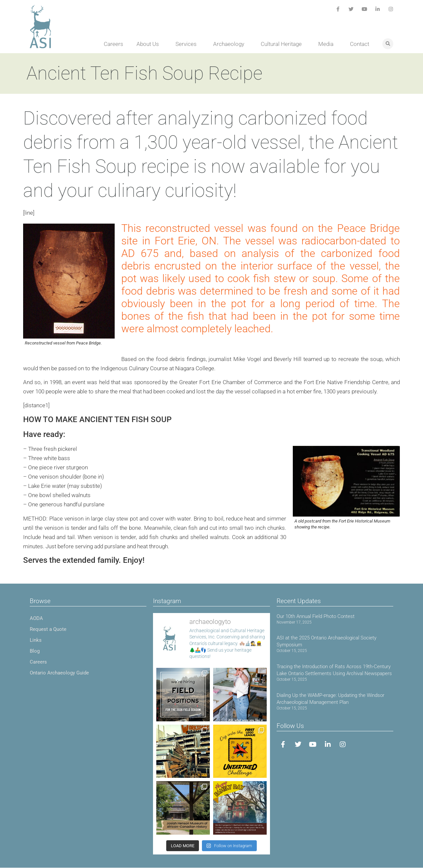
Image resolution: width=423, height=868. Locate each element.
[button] (388, 44)
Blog (35, 651)
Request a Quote (48, 629)
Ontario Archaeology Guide (59, 673)
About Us (149, 44)
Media (327, 44)
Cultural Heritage (283, 44)
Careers (114, 44)
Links (36, 640)
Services (188, 44)
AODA (36, 618)
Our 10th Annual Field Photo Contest (316, 616)
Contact (360, 44)
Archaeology (230, 44)
